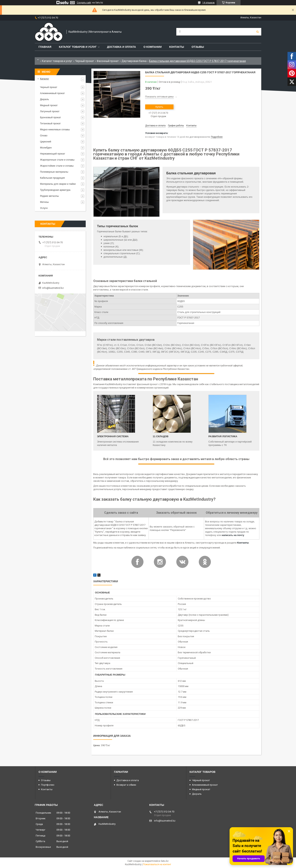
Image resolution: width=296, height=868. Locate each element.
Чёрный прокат (201, 780)
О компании (153, 47)
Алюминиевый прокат (52, 93)
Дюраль (44, 99)
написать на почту (233, 535)
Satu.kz (165, 861)
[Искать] (257, 32)
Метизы (44, 202)
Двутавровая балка (134, 61)
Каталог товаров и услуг (78, 47)
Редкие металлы (49, 196)
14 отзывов (209, 3)
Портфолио (48, 785)
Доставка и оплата (121, 47)
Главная (45, 47)
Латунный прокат (50, 111)
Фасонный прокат (108, 61)
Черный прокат (85, 61)
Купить (159, 107)
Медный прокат (49, 105)
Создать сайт (84, 3)
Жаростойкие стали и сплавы (57, 166)
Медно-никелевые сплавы (55, 129)
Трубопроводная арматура (55, 190)
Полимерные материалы (54, 172)
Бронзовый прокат (50, 117)
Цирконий (46, 142)
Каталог (44, 79)
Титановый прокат (50, 123)
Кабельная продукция (52, 178)
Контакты (177, 47)
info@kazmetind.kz (53, 288)
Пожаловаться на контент (157, 864)
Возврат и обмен (126, 785)
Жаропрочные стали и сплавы (57, 160)
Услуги (44, 208)
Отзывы (198, 47)
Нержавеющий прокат (53, 154)
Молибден (46, 148)
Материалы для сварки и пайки (58, 184)
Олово (44, 136)
